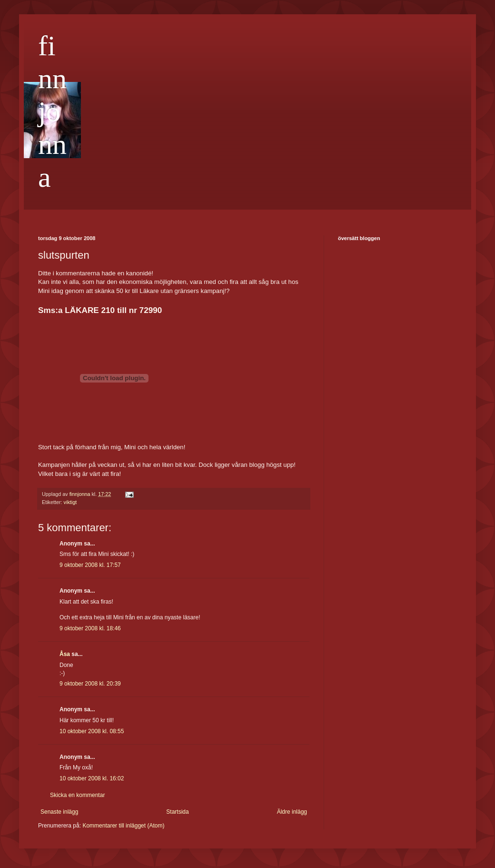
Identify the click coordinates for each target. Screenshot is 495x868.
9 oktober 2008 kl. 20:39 (90, 684)
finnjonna (52, 111)
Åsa (65, 654)
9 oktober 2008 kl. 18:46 (90, 628)
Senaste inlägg (59, 812)
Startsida (177, 812)
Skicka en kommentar (77, 795)
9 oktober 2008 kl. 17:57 (90, 565)
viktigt (70, 502)
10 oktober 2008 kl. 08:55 (92, 731)
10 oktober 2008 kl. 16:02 (92, 778)
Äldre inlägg (292, 812)
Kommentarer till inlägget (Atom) (123, 826)
